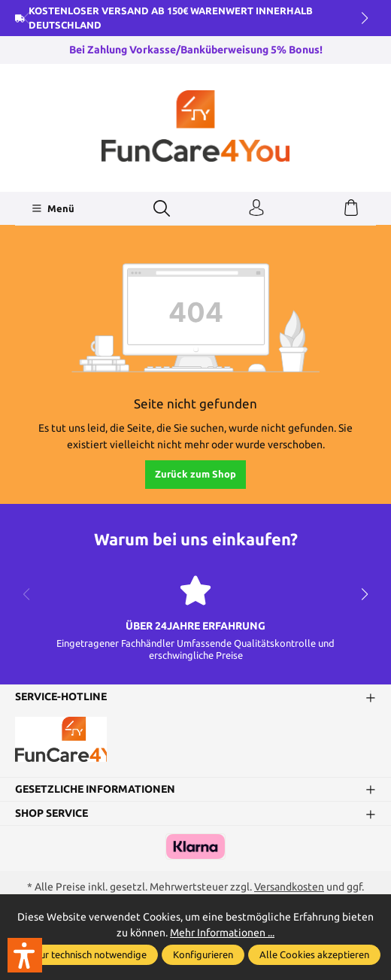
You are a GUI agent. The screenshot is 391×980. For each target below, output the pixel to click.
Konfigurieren (203, 954)
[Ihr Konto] (256, 208)
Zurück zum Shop (195, 474)
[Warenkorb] (351, 208)
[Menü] (53, 208)
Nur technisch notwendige (90, 954)
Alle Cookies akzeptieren (314, 954)
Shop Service (52, 813)
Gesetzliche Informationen (95, 789)
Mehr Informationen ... (222, 933)
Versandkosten (289, 887)
